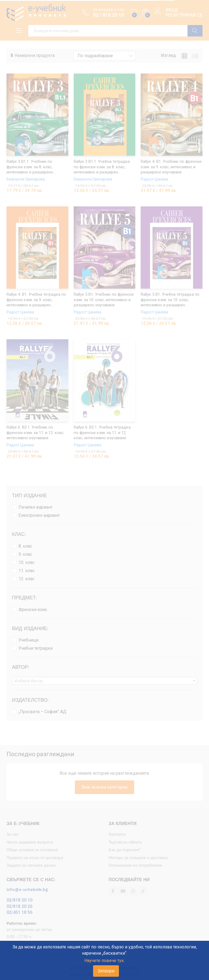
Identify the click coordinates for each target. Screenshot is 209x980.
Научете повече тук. (104, 961)
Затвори (106, 971)
